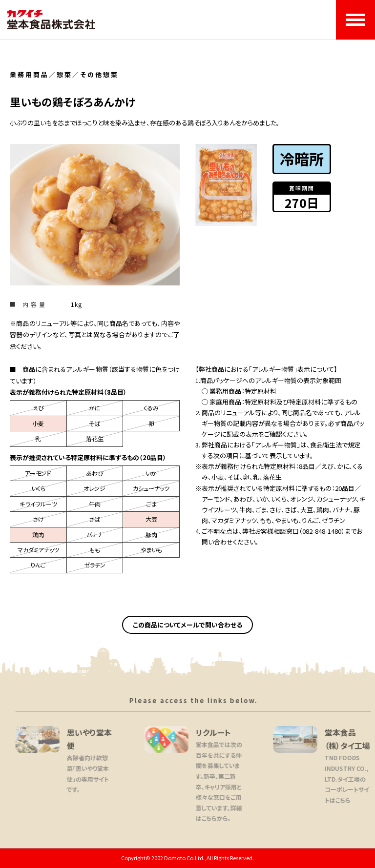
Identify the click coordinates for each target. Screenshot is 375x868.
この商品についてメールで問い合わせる (187, 625)
